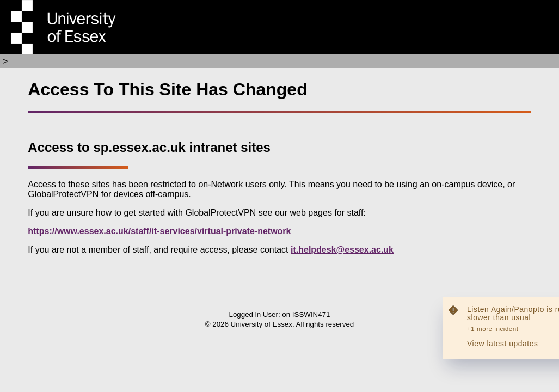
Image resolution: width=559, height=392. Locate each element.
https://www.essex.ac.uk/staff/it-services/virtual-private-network (159, 231)
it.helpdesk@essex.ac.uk (342, 250)
